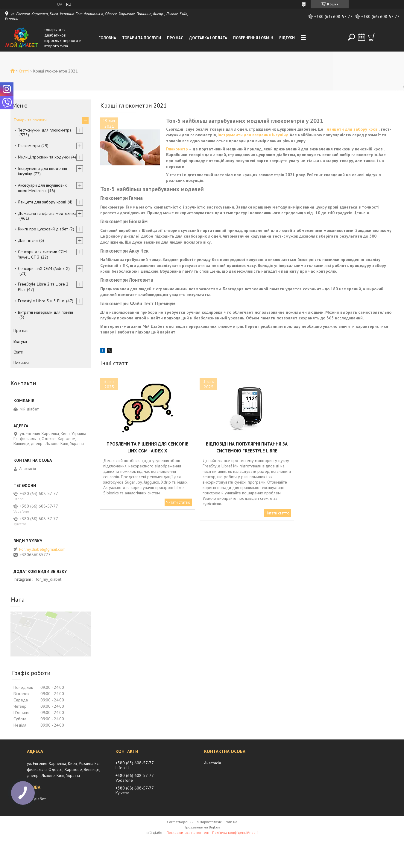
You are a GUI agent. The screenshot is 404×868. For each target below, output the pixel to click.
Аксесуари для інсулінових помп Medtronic (42, 188)
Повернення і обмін (253, 38)
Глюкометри (29, 146)
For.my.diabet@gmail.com (42, 549)
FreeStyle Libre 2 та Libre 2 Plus (43, 287)
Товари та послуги (142, 38)
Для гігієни (28, 240)
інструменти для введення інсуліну (253, 135)
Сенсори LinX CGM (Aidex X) (44, 268)
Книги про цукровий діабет (43, 229)
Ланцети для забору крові (42, 202)
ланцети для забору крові (353, 129)
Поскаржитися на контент (188, 832)
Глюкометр (177, 149)
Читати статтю (178, 502)
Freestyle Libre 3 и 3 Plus (41, 301)
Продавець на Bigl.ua (202, 827)
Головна (107, 38)
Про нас (175, 38)
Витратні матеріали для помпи (45, 312)
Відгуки (287, 38)
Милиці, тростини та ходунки (44, 157)
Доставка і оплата (208, 38)
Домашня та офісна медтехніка (47, 213)
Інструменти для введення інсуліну (42, 171)
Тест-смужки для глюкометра (45, 130)
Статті (24, 71)
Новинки (21, 363)
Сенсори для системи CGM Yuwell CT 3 (42, 254)
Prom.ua (230, 822)
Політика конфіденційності (235, 832)
